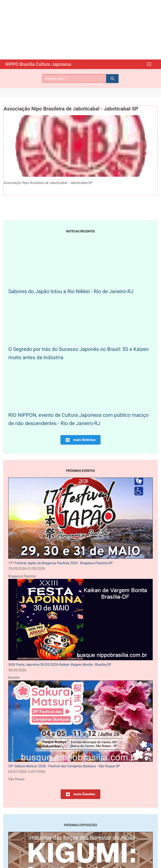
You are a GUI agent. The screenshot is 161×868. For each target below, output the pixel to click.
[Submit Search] (112, 78)
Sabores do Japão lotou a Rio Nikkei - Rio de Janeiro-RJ (71, 291)
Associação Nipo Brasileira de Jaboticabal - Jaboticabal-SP (71, 109)
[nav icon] (149, 64)
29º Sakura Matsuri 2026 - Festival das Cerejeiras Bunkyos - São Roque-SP (64, 766)
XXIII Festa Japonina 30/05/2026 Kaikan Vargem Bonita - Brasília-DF (60, 664)
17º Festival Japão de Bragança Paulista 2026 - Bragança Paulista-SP (60, 563)
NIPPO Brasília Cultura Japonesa (42, 64)
